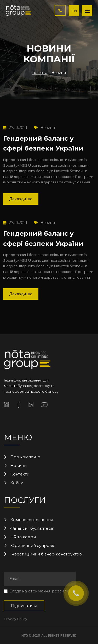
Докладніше (21, 199)
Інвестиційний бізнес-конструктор (46, 554)
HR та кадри (23, 537)
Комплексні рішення (32, 520)
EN (74, 11)
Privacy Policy (16, 619)
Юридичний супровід (33, 545)
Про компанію (25, 457)
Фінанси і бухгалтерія (32, 528)
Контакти (20, 474)
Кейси (17, 483)
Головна (40, 73)
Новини (44, 128)
